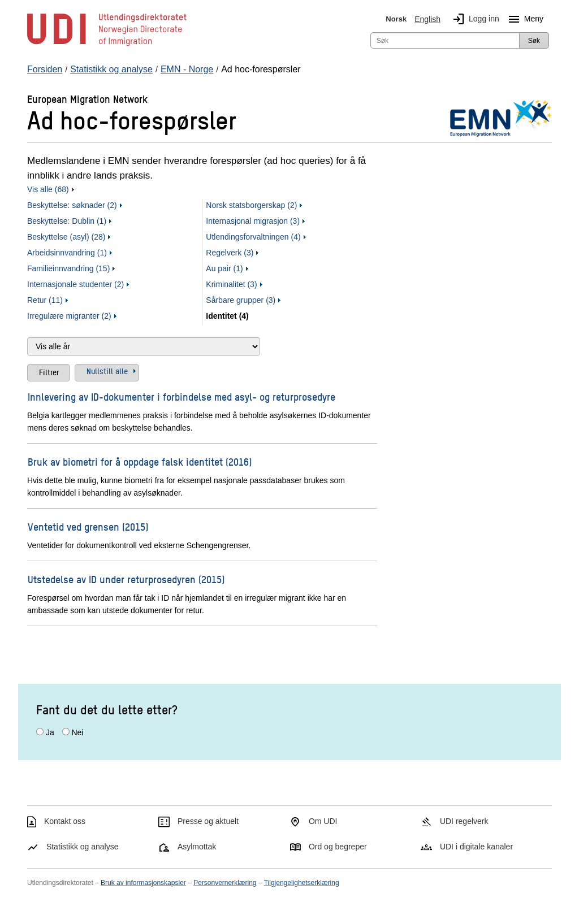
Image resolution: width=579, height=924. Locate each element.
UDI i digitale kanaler (476, 847)
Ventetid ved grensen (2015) (88, 526)
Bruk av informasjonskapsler (143, 883)
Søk (534, 41)
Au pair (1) (224, 268)
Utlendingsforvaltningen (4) (253, 237)
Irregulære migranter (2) (69, 316)
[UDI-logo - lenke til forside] (107, 45)
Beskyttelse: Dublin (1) (67, 221)
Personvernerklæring (225, 883)
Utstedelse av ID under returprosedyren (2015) (126, 579)
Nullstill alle (107, 371)
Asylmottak (197, 847)
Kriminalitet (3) (231, 284)
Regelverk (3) (230, 253)
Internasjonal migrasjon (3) (253, 221)
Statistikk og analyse (83, 847)
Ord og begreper (338, 847)
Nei (77, 732)
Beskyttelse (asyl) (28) (66, 237)
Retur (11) (45, 300)
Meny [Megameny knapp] (524, 19)
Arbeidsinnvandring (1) (67, 253)
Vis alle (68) (48, 189)
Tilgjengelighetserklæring (302, 883)
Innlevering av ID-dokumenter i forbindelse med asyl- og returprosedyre (182, 396)
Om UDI (323, 821)
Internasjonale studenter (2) (75, 284)
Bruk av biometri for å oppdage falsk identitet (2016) (140, 461)
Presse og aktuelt (208, 821)
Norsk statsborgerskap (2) (251, 205)
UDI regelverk (464, 821)
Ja (50, 732)
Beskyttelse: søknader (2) (72, 205)
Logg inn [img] (474, 19)
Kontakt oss (65, 821)
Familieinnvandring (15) (68, 268)
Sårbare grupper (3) (241, 300)
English (427, 19)
